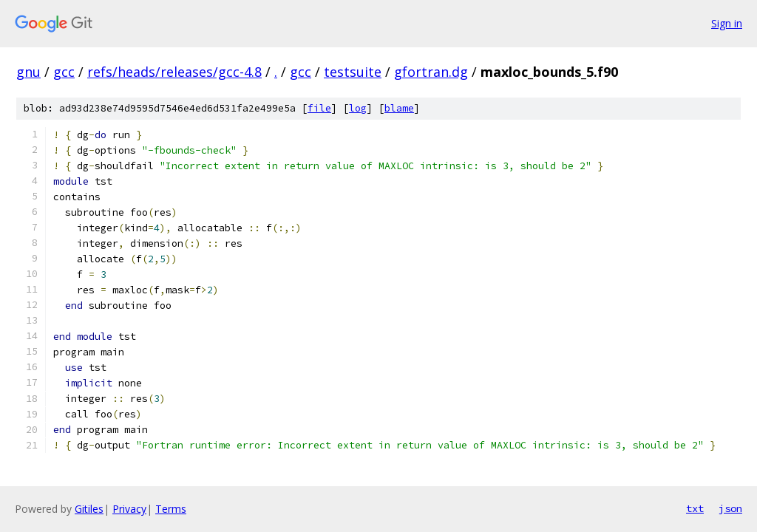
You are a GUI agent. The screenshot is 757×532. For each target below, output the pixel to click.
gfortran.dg (431, 72)
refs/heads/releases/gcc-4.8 (174, 72)
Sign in (727, 23)
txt (695, 508)
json (730, 508)
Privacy (129, 509)
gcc (64, 72)
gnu (28, 72)
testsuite (353, 72)
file (319, 108)
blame (399, 108)
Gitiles (89, 509)
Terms (171, 509)
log (358, 108)
